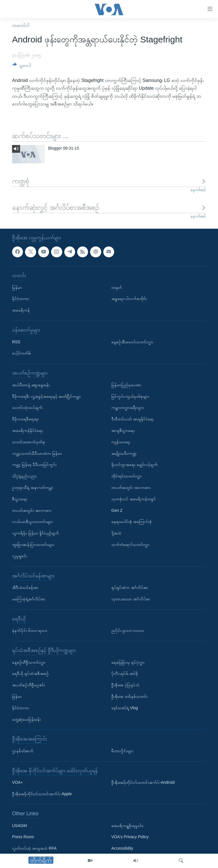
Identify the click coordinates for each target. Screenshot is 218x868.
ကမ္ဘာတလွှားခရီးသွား (128, 407)
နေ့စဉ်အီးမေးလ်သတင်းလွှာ (132, 342)
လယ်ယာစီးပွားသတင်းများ (32, 522)
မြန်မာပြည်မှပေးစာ (126, 385)
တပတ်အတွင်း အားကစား (32, 510)
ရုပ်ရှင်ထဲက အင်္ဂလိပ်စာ (130, 587)
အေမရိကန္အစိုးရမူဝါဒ (127, 825)
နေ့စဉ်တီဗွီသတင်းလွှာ (29, 662)
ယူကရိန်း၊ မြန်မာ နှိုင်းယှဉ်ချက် (36, 533)
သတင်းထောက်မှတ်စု (29, 442)
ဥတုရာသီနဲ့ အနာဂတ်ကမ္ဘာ (33, 487)
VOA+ (17, 782)
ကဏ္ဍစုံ (109, 181)
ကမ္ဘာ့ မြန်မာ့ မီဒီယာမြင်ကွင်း (34, 465)
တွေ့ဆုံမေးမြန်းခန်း (26, 719)
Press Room (23, 837)
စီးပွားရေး (20, 499)
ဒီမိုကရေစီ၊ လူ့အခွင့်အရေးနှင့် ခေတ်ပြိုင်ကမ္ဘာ (46, 396)
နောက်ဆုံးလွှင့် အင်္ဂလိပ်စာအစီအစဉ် (109, 207)
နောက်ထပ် (198, 190)
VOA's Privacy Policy (130, 837)
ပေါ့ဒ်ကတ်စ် (22, 353)
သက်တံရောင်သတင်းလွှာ (131, 544)
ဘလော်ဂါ (21, 25)
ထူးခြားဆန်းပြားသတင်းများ (33, 544)
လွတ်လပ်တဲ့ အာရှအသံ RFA (34, 848)
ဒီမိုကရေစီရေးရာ (26, 419)
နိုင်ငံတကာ (21, 299)
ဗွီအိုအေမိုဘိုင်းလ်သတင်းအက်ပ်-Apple (42, 794)
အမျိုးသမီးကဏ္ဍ (124, 453)
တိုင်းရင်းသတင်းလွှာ (127, 476)
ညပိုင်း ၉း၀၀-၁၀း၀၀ (128, 630)
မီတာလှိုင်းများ (122, 751)
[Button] (22, 66)
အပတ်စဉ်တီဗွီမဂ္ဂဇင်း (29, 685)
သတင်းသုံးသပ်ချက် (27, 407)
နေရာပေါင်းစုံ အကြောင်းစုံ (132, 522)
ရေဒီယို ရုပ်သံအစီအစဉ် (30, 673)
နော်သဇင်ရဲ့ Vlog (125, 708)
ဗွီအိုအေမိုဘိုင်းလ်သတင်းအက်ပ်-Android (143, 782)
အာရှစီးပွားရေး (123, 430)
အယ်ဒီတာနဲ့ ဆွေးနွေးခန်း (31, 385)
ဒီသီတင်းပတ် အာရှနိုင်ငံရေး (133, 419)
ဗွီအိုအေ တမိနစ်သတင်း (129, 696)
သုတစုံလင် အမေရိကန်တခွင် (134, 499)
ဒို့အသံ (116, 533)
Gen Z (117, 510)
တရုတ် (117, 287)
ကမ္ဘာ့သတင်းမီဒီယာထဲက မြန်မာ (37, 453)
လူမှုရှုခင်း (20, 556)
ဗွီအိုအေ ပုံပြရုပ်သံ (125, 685)
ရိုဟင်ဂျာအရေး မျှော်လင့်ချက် (135, 465)
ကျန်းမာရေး (121, 442)
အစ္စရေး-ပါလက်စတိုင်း (129, 299)
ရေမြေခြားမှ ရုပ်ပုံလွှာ (128, 662)
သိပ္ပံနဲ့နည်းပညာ (24, 476)
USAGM (19, 825)
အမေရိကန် (21, 310)
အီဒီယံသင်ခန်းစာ (25, 587)
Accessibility (122, 848)
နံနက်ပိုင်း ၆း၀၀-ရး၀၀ (30, 630)
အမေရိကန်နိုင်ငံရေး (27, 430)
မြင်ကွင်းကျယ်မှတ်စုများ (130, 396)
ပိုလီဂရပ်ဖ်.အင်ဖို (125, 673)
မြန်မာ (17, 287)
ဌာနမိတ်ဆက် (23, 751)
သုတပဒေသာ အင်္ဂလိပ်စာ (131, 599)
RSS (16, 342)
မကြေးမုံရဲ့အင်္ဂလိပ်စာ (29, 599)
